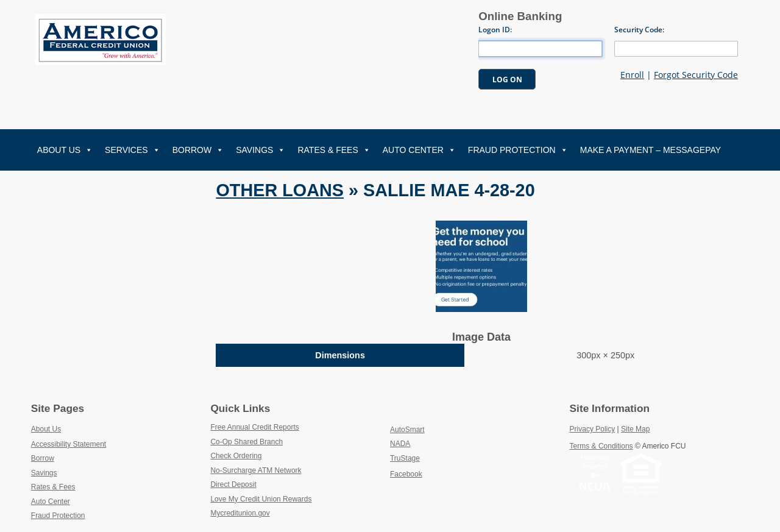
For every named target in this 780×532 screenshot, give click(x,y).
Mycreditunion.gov (240, 513)
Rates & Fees (334, 150)
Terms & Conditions (601, 446)
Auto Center (419, 150)
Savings (261, 150)
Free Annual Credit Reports (283, 427)
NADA (429, 443)
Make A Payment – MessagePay (651, 150)
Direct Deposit (262, 484)
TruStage (433, 458)
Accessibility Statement (69, 444)
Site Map (635, 429)
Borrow (198, 150)
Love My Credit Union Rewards (289, 498)
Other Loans (280, 190)
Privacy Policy (593, 429)
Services (133, 150)
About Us (65, 150)
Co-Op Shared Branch (275, 441)
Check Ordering (264, 455)
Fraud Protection (518, 150)
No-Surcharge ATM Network (284, 470)
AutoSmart (436, 429)
